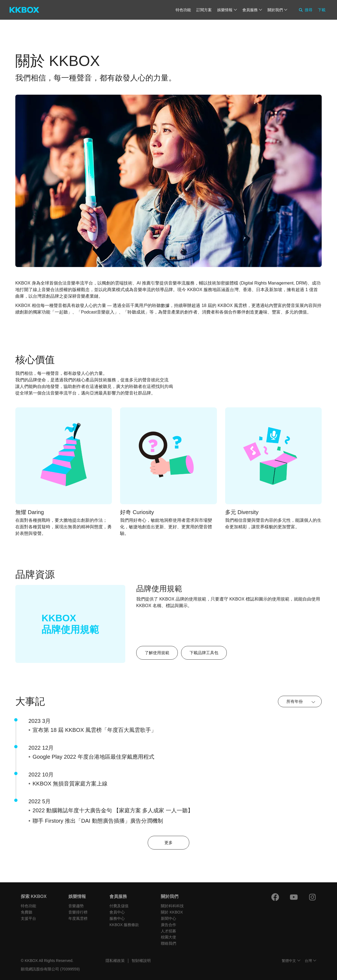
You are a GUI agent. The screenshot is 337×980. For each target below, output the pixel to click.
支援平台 (28, 918)
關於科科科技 (172, 906)
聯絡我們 (168, 943)
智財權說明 (141, 961)
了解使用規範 (157, 653)
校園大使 (168, 937)
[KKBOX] (24, 10)
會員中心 (117, 912)
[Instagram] (312, 897)
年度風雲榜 (78, 918)
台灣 (308, 961)
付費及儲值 (119, 906)
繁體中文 (289, 961)
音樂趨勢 (76, 906)
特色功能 (183, 10)
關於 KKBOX (172, 912)
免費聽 (27, 912)
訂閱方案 (204, 10)
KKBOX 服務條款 (124, 925)
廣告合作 (168, 925)
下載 (322, 10)
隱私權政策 (115, 961)
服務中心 (117, 918)
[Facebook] (275, 897)
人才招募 (168, 931)
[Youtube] (294, 897)
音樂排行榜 (78, 912)
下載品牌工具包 (204, 653)
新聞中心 (168, 918)
